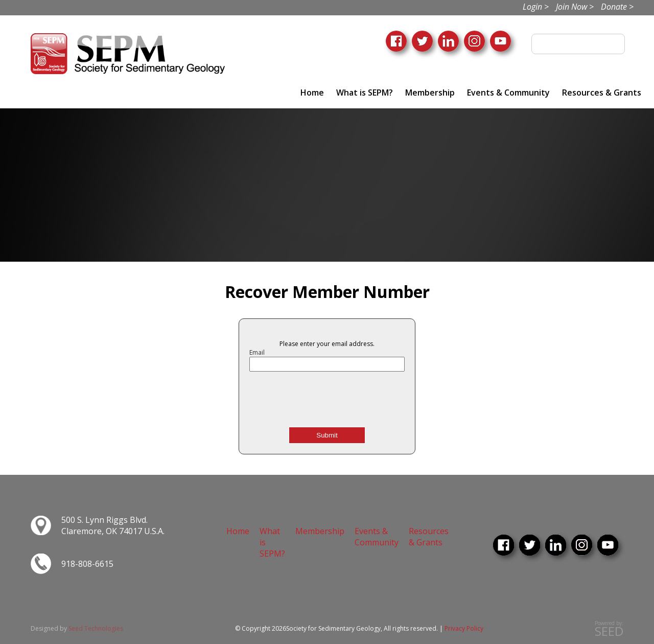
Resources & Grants (602, 93)
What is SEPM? (365, 93)
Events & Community (508, 93)
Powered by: (609, 629)
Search (614, 44)
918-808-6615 (87, 564)
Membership (430, 93)
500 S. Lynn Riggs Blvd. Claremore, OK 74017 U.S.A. (113, 525)
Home (312, 93)
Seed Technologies (96, 628)
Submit (327, 435)
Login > (536, 7)
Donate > (617, 7)
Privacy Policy (464, 628)
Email (257, 352)
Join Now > (575, 7)
